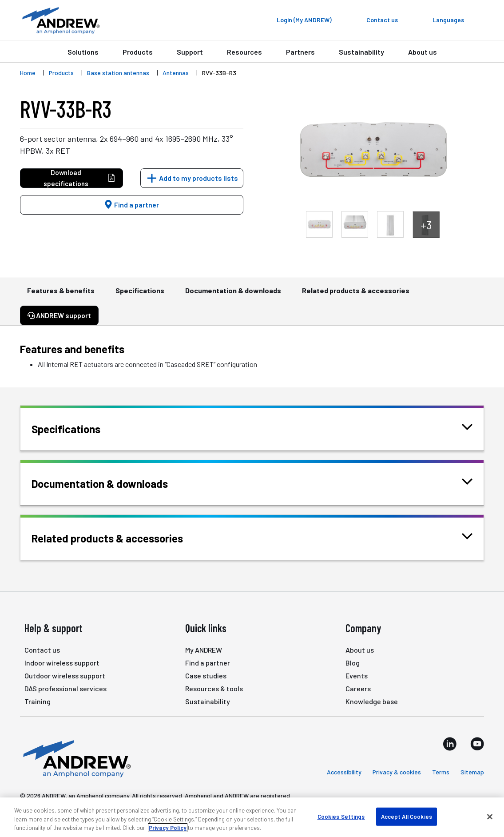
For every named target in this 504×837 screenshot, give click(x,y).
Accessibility (344, 772)
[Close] (490, 817)
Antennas (176, 73)
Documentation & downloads (233, 295)
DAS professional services (65, 688)
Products (138, 52)
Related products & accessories (356, 295)
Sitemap (472, 772)
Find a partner (131, 205)
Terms (441, 772)
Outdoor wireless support (65, 676)
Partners (300, 52)
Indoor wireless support (62, 663)
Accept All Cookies (407, 816)
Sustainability (361, 52)
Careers (358, 688)
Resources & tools (214, 688)
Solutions (83, 52)
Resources (244, 52)
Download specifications (80, 178)
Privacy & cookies (397, 772)
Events (357, 676)
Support (190, 52)
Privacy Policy (168, 828)
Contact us (42, 650)
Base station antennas (118, 73)
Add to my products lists (198, 178)
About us (423, 52)
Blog (353, 663)
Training (38, 701)
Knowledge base (372, 701)
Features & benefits (61, 295)
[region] (252, 817)
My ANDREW (204, 650)
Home (28, 73)
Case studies (206, 676)
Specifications (140, 295)
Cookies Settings (341, 816)
